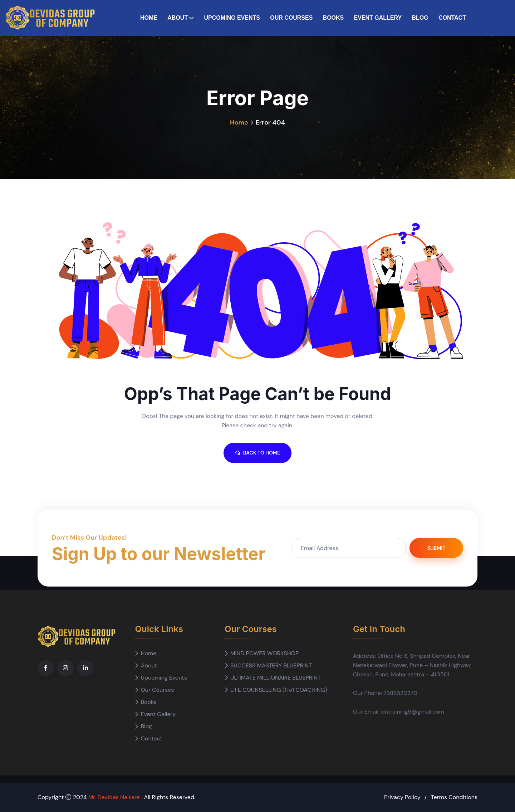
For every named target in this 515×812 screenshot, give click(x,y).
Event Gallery (378, 18)
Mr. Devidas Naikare (115, 797)
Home (149, 18)
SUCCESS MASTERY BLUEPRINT (271, 665)
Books (333, 18)
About (178, 18)
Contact (452, 18)
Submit (436, 548)
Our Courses (291, 18)
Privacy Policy (402, 797)
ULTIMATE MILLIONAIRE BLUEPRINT (276, 678)
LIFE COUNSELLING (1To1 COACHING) (279, 690)
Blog (420, 18)
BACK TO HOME (258, 453)
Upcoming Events (232, 18)
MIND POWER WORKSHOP (264, 653)
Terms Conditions (454, 797)
